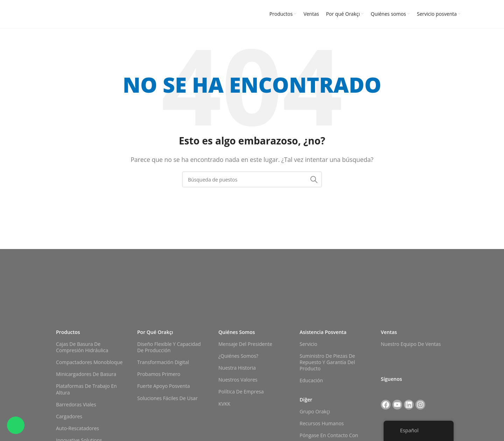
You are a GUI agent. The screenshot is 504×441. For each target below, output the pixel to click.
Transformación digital (163, 362)
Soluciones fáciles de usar (167, 398)
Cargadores (69, 416)
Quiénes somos (237, 332)
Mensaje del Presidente (245, 344)
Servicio (308, 344)
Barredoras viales (76, 404)
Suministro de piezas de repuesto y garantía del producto (327, 362)
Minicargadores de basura (86, 374)
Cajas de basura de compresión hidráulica (82, 347)
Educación (311, 380)
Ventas (389, 332)
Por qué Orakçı (155, 332)
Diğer (306, 400)
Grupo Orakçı (315, 411)
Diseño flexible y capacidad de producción (169, 347)
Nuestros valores (238, 380)
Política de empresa (241, 392)
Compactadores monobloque (89, 362)
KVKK (224, 404)
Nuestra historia (237, 368)
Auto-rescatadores (78, 428)
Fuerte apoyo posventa (164, 386)
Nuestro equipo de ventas (411, 344)
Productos (68, 332)
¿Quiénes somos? (238, 356)
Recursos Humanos (322, 423)
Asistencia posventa (323, 332)
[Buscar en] (252, 179)
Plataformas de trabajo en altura (86, 389)
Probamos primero (159, 374)
